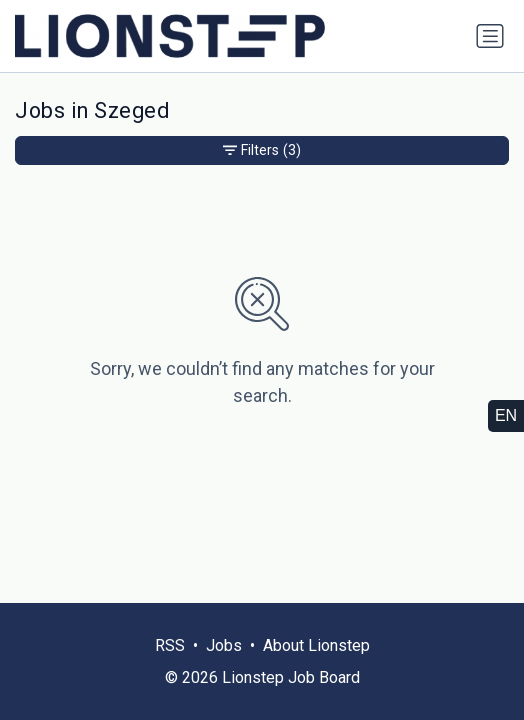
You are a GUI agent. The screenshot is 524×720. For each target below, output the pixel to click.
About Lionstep (316, 645)
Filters (262, 150)
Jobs (224, 645)
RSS (170, 645)
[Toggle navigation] (490, 36)
